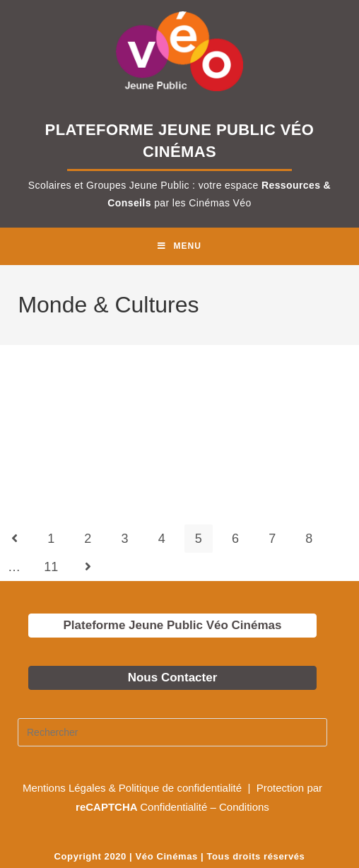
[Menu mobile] (179, 246)
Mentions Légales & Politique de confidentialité (134, 788)
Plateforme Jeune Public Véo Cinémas (173, 625)
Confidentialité (173, 807)
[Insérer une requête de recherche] (172, 732)
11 (51, 567)
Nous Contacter (173, 678)
